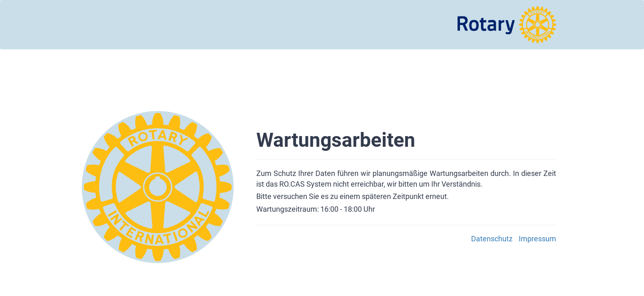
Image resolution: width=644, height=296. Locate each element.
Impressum (537, 239)
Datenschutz (492, 239)
